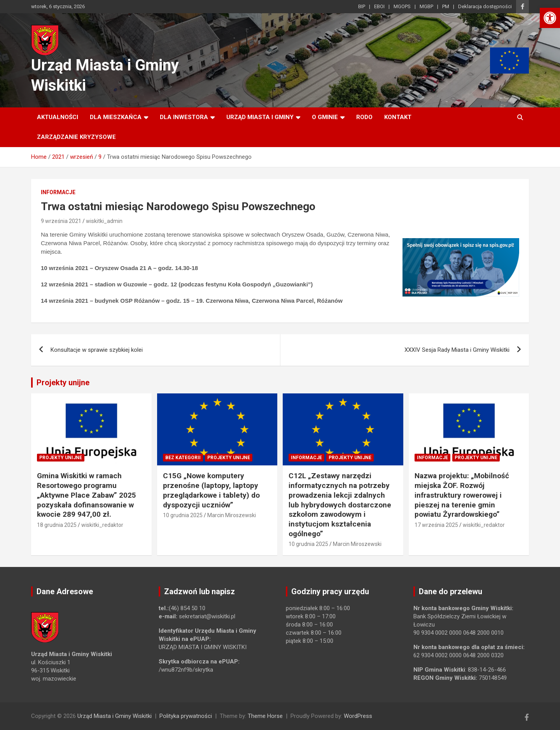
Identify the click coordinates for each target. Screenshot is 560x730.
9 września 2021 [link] (61, 221)
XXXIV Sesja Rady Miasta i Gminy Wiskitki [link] (457, 350)
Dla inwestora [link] (184, 117)
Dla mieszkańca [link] (116, 117)
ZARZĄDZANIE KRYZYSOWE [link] (76, 137)
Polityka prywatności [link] (186, 716)
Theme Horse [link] (265, 716)
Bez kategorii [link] (183, 458)
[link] (550, 18)
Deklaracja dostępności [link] (485, 6)
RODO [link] (364, 117)
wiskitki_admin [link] (104, 221)
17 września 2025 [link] (436, 525)
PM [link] (446, 6)
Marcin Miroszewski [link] (232, 515)
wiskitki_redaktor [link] (102, 525)
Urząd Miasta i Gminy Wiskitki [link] (115, 716)
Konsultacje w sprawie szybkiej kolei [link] (97, 350)
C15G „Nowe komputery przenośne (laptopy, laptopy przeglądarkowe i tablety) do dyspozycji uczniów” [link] (211, 490)
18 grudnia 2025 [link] (57, 525)
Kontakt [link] (398, 117)
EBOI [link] (379, 6)
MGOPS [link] (402, 6)
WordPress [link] (358, 716)
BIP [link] (362, 6)
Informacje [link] (58, 192)
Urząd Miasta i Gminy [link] (260, 117)
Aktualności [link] (58, 117)
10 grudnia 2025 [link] (183, 515)
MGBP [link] (426, 6)
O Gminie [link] (325, 117)
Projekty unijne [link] (63, 383)
